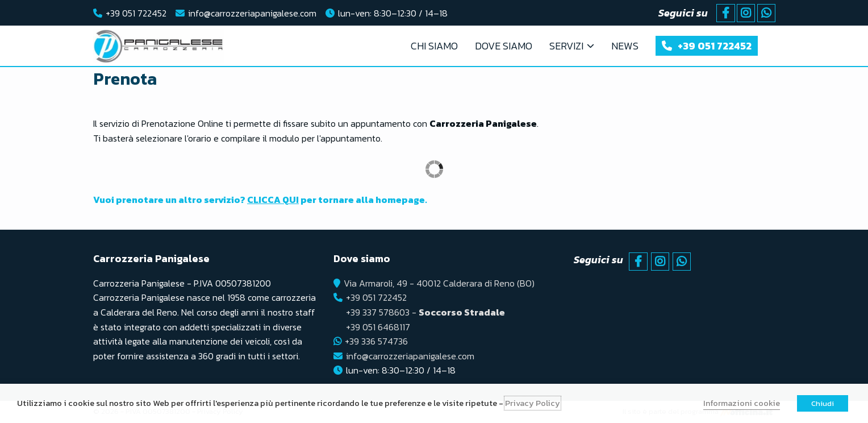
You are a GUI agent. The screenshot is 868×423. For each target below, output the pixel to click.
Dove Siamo (504, 46)
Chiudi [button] (823, 403)
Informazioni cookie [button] (742, 403)
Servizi (566, 46)
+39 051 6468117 (378, 327)
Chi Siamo (434, 46)
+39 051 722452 (136, 13)
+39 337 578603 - (425, 312)
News (625, 46)
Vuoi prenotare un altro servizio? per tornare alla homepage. (260, 200)
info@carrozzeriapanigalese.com (252, 13)
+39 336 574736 (376, 341)
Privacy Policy (533, 403)
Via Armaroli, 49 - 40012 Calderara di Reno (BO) (439, 283)
